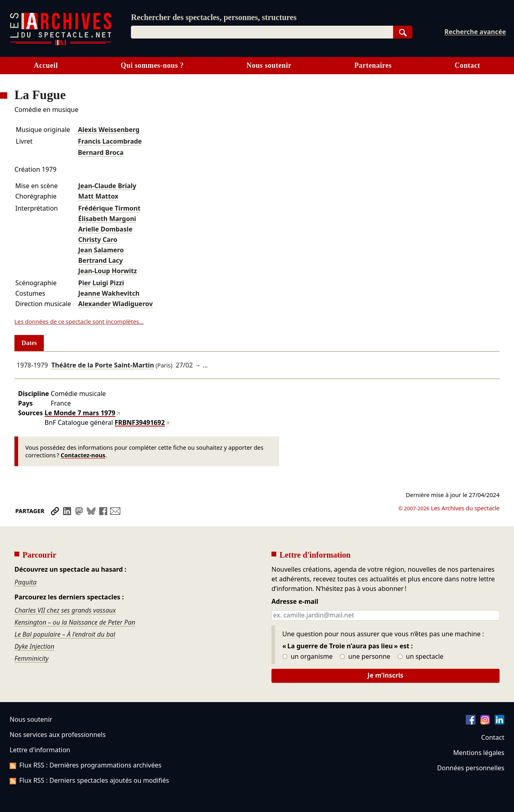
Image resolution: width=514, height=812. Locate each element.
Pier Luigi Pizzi (101, 283)
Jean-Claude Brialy (107, 186)
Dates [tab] (29, 343)
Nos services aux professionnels (58, 735)
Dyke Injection (34, 646)
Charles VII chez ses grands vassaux (65, 610)
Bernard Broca (101, 152)
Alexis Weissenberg (109, 130)
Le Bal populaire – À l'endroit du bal (65, 634)
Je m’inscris (385, 675)
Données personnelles (471, 768)
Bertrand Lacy (101, 260)
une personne (365, 657)
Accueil (46, 65)
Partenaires (373, 65)
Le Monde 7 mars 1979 (80, 413)
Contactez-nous (83, 455)
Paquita (25, 582)
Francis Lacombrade (110, 141)
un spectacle (421, 657)
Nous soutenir (269, 65)
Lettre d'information (40, 750)
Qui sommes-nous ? (152, 65)
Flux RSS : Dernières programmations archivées (86, 765)
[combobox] (262, 32)
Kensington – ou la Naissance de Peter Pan (75, 622)
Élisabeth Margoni (107, 219)
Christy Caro (98, 240)
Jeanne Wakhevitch (109, 293)
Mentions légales (479, 753)
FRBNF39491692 (140, 422)
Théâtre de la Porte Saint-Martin (103, 365)
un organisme (307, 657)
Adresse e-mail (295, 602)
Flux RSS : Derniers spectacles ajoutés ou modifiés (89, 780)
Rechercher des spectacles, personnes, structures (214, 17)
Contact (467, 65)
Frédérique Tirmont (109, 208)
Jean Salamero (101, 250)
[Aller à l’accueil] (61, 44)
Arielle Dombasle (105, 229)
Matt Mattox (98, 196)
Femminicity (32, 658)
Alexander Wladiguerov (116, 304)
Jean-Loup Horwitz (108, 271)
